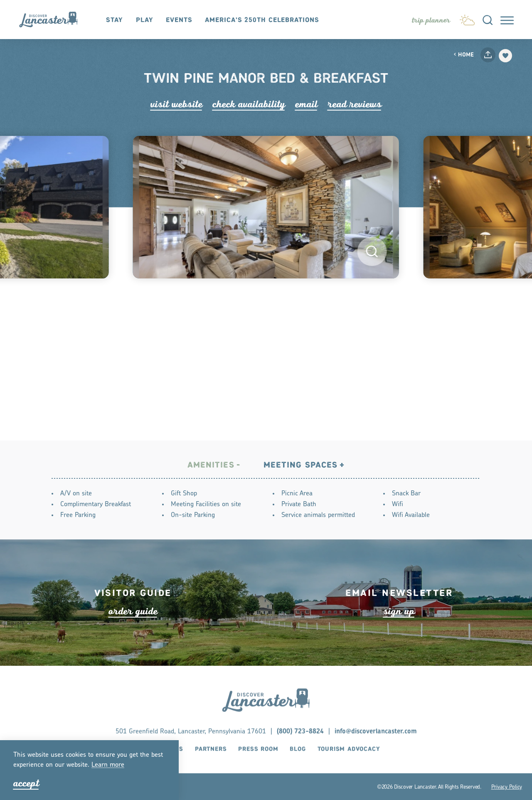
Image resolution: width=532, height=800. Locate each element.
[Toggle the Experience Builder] (431, 20)
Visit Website (176, 104)
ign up (399, 625)
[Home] (53, 20)
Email (306, 104)
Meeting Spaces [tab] (300, 466)
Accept (26, 783)
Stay (115, 20)
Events (179, 20)
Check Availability (249, 104)
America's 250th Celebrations (262, 20)
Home (464, 55)
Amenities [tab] (211, 466)
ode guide (133, 625)
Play (145, 20)
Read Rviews (355, 104)
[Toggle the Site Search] (488, 20)
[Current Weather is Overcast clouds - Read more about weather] (467, 18)
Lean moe (108, 765)
